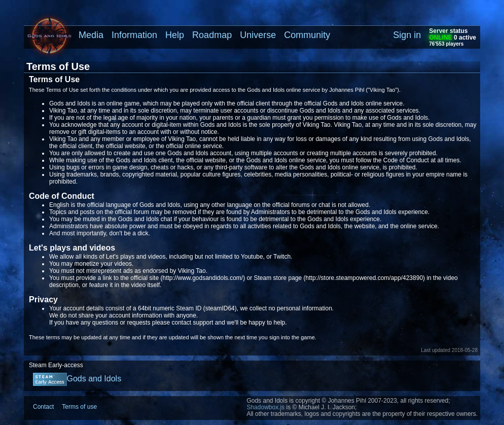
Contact (43, 407)
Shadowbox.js (265, 407)
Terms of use (79, 407)
